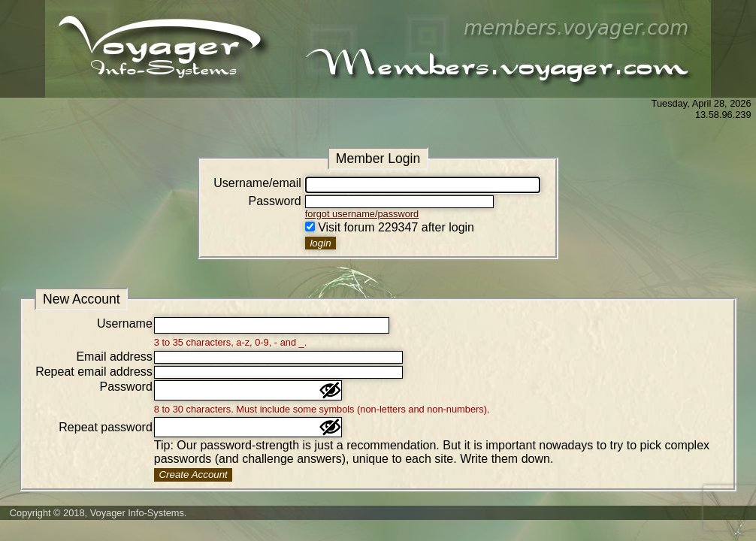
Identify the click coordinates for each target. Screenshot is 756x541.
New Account (82, 299)
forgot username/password (362, 214)
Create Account (193, 475)
